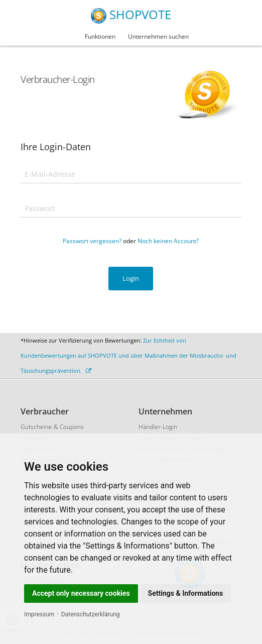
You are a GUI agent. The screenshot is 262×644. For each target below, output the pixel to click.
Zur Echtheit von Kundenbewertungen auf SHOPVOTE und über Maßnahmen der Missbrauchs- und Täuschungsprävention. (128, 355)
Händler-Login (158, 427)
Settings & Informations (186, 593)
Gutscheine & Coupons (52, 427)
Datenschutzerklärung (91, 614)
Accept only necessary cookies (81, 593)
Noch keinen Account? (168, 241)
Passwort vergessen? (92, 241)
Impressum (39, 614)
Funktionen (100, 36)
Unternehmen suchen (158, 36)
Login (131, 278)
